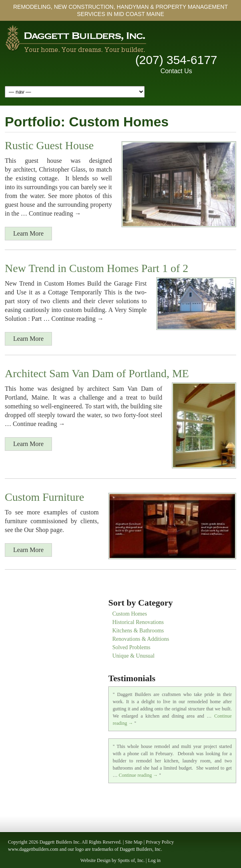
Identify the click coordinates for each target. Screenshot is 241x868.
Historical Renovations (138, 622)
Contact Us (176, 71)
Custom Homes (130, 614)
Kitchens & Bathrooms (138, 631)
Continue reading (138, 775)
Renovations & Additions (141, 639)
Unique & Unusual (133, 656)
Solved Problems (131, 647)
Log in (154, 860)
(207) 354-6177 (176, 60)
